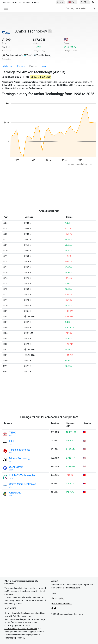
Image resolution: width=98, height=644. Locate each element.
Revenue (21, 66)
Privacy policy (58, 598)
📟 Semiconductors (12, 55)
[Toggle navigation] (6, 8)
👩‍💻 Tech (27, 55)
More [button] (44, 66)
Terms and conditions (62, 603)
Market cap (8, 66)
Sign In (60, 2)
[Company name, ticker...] (80, 8)
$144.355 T (36, 2)
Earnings (33, 66)
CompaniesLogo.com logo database (21, 629)
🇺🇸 (71, 2)
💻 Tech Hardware (42, 55)
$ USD (84, 2)
